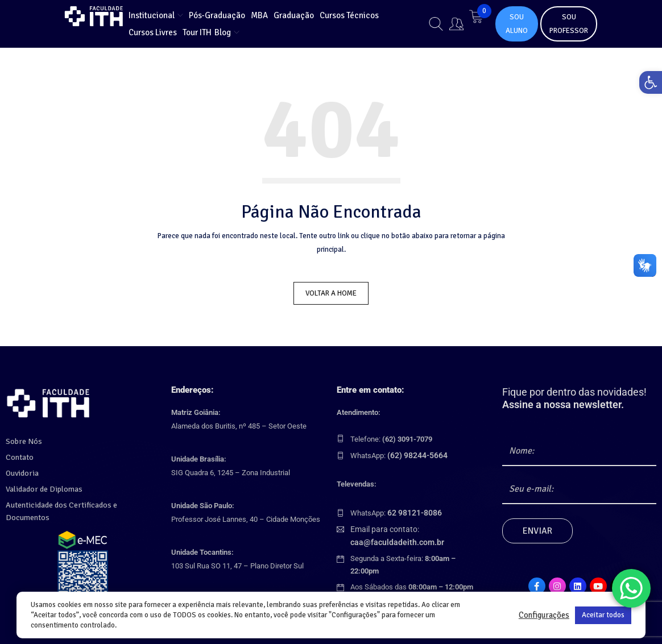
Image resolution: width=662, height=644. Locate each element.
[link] (647, 86)
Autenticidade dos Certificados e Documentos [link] (78, 503)
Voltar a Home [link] (331, 293)
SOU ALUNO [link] (517, 24)
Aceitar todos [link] (603, 615)
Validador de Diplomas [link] (41, 487)
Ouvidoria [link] (21, 471)
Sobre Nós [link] (22, 439)
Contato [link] (19, 455)
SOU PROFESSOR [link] (569, 24)
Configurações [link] (544, 615)
